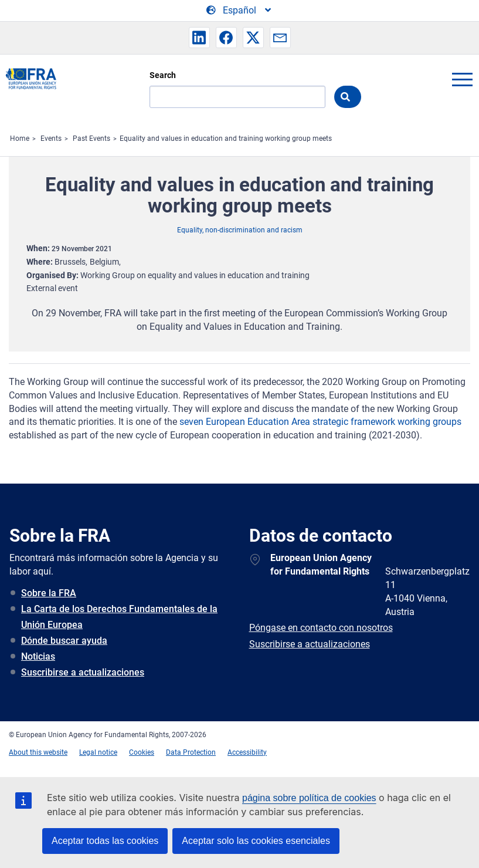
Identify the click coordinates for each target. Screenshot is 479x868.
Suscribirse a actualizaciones (83, 672)
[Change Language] (240, 11)
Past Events (91, 139)
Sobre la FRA (49, 593)
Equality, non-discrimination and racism (240, 230)
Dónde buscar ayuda (64, 641)
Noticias (38, 656)
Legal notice (98, 752)
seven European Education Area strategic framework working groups (320, 422)
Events (51, 139)
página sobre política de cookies (309, 798)
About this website (38, 752)
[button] (199, 38)
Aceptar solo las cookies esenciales (256, 841)
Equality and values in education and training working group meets (226, 139)
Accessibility (247, 752)
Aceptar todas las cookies (105, 841)
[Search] (237, 97)
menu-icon (462, 79)
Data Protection (191, 752)
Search (163, 75)
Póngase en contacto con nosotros (321, 628)
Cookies (142, 752)
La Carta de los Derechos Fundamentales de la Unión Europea (119, 617)
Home (20, 139)
